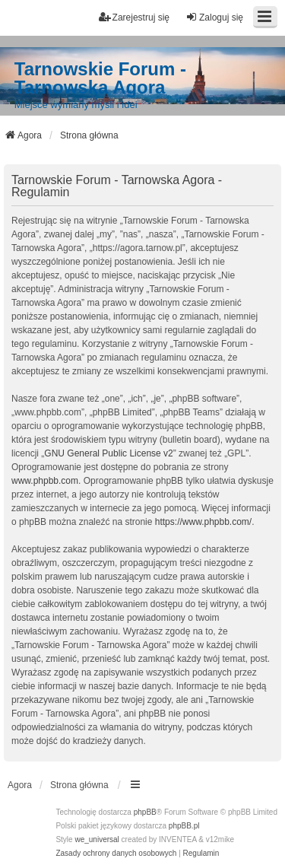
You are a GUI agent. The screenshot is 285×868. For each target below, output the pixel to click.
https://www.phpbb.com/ (203, 522)
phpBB (145, 812)
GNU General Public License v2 (108, 453)
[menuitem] (116, 854)
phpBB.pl (184, 826)
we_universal (97, 839)
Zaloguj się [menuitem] (214, 17)
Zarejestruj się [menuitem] (134, 17)
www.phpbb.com (45, 481)
